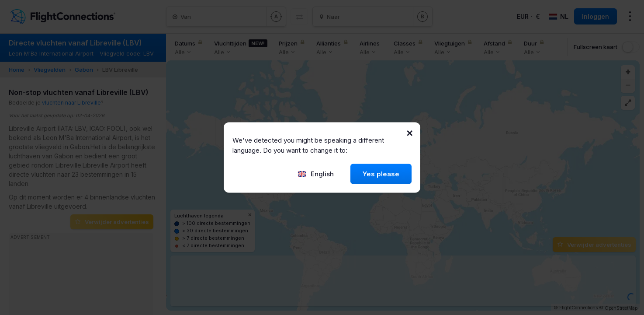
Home (17, 70)
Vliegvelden (50, 70)
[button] (628, 72)
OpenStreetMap (621, 308)
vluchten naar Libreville (71, 103)
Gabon (84, 70)
